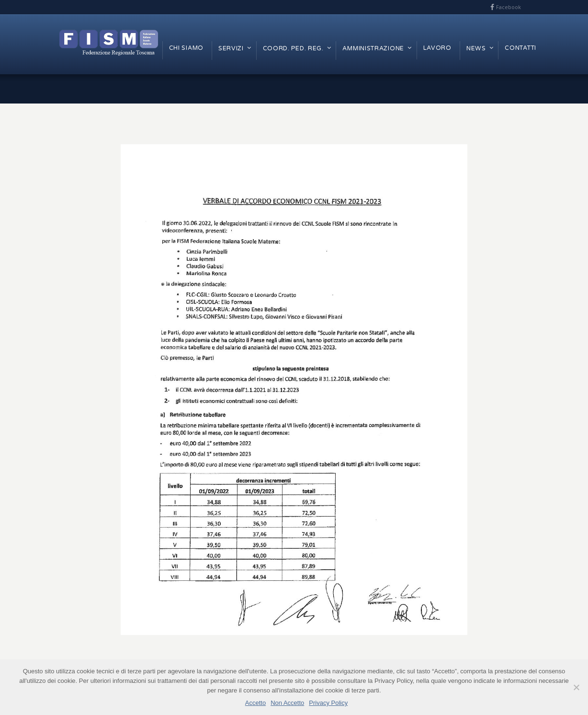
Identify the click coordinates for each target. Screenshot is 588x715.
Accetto (255, 703)
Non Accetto (287, 703)
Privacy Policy (328, 703)
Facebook (509, 7)
